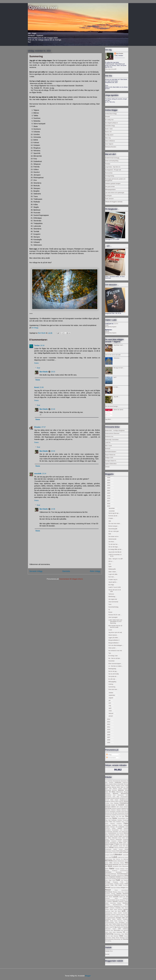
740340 (107, 951)
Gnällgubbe (121, 827)
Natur (112, 868)
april (110, 708)
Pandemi (114, 879)
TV (113, 927)
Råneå (107, 331)
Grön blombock (124, 830)
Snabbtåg (118, 908)
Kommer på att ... (114, 516)
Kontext (114, 851)
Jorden (121, 844)
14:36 (53, 509)
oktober (111, 693)
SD (124, 897)
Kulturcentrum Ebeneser (112, 433)
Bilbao (114, 792)
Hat (118, 833)
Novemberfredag (113, 607)
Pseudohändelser (109, 884)
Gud (120, 832)
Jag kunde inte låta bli (115, 552)
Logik (106, 857)
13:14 (44, 474)
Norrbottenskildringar (111, 874)
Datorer (113, 807)
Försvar (120, 825)
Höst (124, 838)
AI (128, 781)
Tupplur (126, 926)
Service (118, 900)
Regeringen (113, 888)
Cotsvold (108, 805)
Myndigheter (116, 866)
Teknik (112, 921)
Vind (127, 932)
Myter (121, 866)
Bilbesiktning (120, 792)
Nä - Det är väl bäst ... (115, 658)
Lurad (110, 630)
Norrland (108, 875)
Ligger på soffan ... (114, 638)
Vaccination (117, 930)
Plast (110, 880)
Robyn (119, 892)
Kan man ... (112, 577)
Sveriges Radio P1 (111, 461)
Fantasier (113, 817)
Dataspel (108, 807)
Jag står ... (117, 397)
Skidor (107, 903)
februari (111, 713)
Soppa (115, 909)
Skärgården (117, 906)
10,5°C (116, 324)
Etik (118, 815)
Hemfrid (121, 833)
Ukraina (126, 927)
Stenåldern (126, 913)
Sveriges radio (120, 918)
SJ (106, 901)
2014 (109, 719)
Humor (122, 835)
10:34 (53, 451)
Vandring (126, 930)
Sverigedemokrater (110, 918)
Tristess (111, 926)
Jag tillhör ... (109, 419)
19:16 (42, 345)
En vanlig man (109, 120)
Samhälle (116, 897)
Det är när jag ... (113, 671)
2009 (109, 732)
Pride (122, 882)
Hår (106, 838)
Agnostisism (124, 781)
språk (124, 911)
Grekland (126, 828)
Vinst (123, 934)
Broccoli (107, 800)
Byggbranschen (124, 800)
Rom (123, 892)
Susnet (107, 954)
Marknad (126, 859)
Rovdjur (126, 892)
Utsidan (107, 467)
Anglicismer (125, 782)
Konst (126, 849)
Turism (107, 927)
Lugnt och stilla (113, 574)
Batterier (115, 789)
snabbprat (112, 908)
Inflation (107, 840)
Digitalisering (125, 808)
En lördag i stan (113, 656)
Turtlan (37, 345)
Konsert (121, 849)
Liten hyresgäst (113, 617)
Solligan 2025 (109, 458)
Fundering (119, 824)
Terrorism (121, 921)
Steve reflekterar (110, 141)
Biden (107, 792)
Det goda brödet (110, 187)
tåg (116, 927)
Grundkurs (108, 830)
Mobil (107, 865)
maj (110, 706)
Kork (118, 851)
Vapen (111, 932)
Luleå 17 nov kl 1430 (115, 587)
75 (111, 951)
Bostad (113, 798)
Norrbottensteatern (111, 452)
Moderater (115, 865)
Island (107, 844)
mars (110, 711)
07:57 (44, 427)
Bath (110, 789)
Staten (115, 913)
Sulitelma (123, 915)
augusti (111, 698)
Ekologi (126, 812)
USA (119, 929)
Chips (112, 803)
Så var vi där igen (114, 531)
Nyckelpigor (114, 875)
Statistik (120, 913)
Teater (107, 921)
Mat (107, 861)
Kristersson (116, 852)
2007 (109, 737)
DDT (118, 807)
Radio (120, 885)
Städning (118, 915)
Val (122, 930)
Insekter (108, 841)
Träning (122, 926)
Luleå (107, 325)
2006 (109, 740)
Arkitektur (108, 785)
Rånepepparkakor (110, 190)
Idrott (127, 838)
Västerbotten (108, 938)
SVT (127, 918)
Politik (118, 880)
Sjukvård (115, 901)
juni (110, 703)
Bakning (114, 787)
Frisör (127, 822)
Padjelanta (126, 877)
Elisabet (108, 117)
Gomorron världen (110, 828)
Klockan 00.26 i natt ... (115, 615)
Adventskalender (117, 781)
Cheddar (107, 803)
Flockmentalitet (121, 818)
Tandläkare (126, 919)
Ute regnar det (113, 599)
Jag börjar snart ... (119, 345)
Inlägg (109, 755)
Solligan (107, 909)
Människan (125, 866)
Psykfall (116, 884)
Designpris (114, 808)
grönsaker (116, 832)
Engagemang (108, 815)
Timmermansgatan (110, 922)
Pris (127, 882)
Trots (115, 926)
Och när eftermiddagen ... (116, 645)
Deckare (126, 807)
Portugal (108, 882)
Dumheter (113, 812)
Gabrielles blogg (110, 126)
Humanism (112, 835)
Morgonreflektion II (114, 640)
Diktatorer (108, 810)
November (112, 661)
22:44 (53, 409)
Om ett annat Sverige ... (112, 406)
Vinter (126, 934)
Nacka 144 (108, 132)
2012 (109, 724)
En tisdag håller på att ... (116, 549)
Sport (119, 911)
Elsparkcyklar (121, 813)
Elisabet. (38, 427)
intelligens (126, 841)
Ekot (111, 813)
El (113, 813)
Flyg (106, 820)
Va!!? (115, 377)
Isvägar (111, 844)
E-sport (123, 812)
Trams (114, 924)
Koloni (115, 849)
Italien (117, 844)
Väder (121, 936)
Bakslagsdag (112, 669)
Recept (108, 887)
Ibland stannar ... (113, 635)
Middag (122, 863)
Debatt (121, 807)
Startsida (66, 571)
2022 (109, 488)
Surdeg (111, 916)
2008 (109, 735)
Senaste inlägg (36, 571)
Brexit (127, 798)
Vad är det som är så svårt (113, 355)
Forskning (126, 820)
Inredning (126, 839)
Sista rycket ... (113, 648)
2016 (109, 503)
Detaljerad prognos (111, 327)
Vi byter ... (111, 518)
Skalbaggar (121, 902)
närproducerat (120, 875)
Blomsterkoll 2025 (110, 797)
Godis (127, 827)
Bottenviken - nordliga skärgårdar (115, 430)
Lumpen (126, 857)
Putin (112, 885)
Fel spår (122, 816)
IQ (117, 843)
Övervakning (108, 941)
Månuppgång (112, 682)
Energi (126, 813)
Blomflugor (108, 794)
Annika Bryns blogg (111, 114)
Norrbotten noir (122, 872)
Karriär (121, 846)
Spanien (126, 909)
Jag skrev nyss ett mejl (115, 632)
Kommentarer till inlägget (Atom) (71, 579)
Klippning (116, 848)
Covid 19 (114, 805)
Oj (109, 609)
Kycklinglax (108, 196)
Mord (123, 865)
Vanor (107, 932)
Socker (126, 908)
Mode (110, 865)
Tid (127, 921)
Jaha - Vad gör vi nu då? (116, 559)
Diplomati (124, 810)
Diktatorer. (113, 810)
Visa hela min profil (111, 69)
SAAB (107, 897)
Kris (127, 851)
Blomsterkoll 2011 (110, 795)
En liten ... (116, 387)
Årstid (127, 938)
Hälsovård (115, 838)
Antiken (107, 784)
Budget (117, 800)
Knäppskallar (108, 849)
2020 (109, 493)
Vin (124, 932)
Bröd (112, 800)
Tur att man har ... (114, 544)
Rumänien (108, 894)
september (112, 695)
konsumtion (108, 851)
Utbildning (126, 929)
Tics (125, 921)
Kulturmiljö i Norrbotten (112, 440)
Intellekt (120, 841)
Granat (120, 828)
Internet (107, 843)
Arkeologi (126, 784)
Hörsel (120, 838)
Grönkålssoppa (109, 832)
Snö (123, 908)
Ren (127, 888)
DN (127, 810)
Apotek (111, 784)
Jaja (110, 521)
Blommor (116, 793)
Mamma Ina (119, 859)
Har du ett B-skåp (114, 674)
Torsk (127, 922)
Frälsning (112, 824)
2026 (109, 478)
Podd (114, 880)
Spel (112, 911)
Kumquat (125, 852)
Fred (114, 822)
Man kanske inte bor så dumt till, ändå (115, 626)
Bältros (117, 801)
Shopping (123, 900)
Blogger (88, 976)
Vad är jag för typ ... (114, 513)
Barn (106, 789)
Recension (126, 885)
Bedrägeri (126, 789)
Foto (110, 822)
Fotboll (107, 822)
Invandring (113, 843)
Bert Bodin (44, 372)
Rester (110, 612)
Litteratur (118, 854)
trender (107, 926)
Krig (124, 851)
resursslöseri (125, 890)
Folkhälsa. (120, 820)
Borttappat (108, 798)
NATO (107, 869)
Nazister (117, 869)
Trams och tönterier (122, 924)
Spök (110, 567)
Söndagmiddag (110, 176)
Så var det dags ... (114, 547)
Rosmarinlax (109, 173)
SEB (127, 897)
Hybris (111, 836)
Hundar (126, 835)
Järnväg (107, 846)
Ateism (123, 786)
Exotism (126, 815)
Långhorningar (109, 859)
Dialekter (119, 808)
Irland (121, 843)
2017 (109, 501)
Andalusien (118, 782)
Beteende (121, 790)
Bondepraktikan (124, 797)
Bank (119, 787)
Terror (116, 921)
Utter (112, 930)
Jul (124, 844)
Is (128, 843)
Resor (108, 890)
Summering (112, 687)
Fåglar (126, 823)
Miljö (126, 863)
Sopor (111, 909)
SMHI (107, 908)
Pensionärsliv (125, 879)
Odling (126, 875)
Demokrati (108, 808)
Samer (110, 897)
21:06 (42, 387)
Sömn (114, 919)
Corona (116, 803)
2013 (109, 722)
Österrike (126, 939)
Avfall (127, 785)
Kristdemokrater (109, 852)
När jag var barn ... (119, 368)
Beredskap (108, 790)
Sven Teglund (109, 144)
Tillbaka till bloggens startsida (114, 202)
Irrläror (125, 843)
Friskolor (118, 822)
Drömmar (107, 812)
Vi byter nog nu (113, 579)
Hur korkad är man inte (115, 651)
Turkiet (111, 927)
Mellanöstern (121, 861)
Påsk (116, 885)
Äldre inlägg (95, 571)
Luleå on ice (121, 857)
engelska (114, 815)
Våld (106, 936)
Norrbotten (108, 872)
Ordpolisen (112, 877)
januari (111, 716)
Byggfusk (108, 801)
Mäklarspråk (112, 569)
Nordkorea (115, 871)
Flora (127, 818)
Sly (121, 906)
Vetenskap (119, 932)
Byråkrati (113, 801)
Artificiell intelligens (116, 786)
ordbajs (107, 877)
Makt (114, 859)
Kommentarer (111, 758)
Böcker (126, 801)
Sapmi (121, 897)
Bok (118, 797)
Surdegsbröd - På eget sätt (113, 170)
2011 (109, 727)
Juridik (127, 844)
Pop (122, 880)
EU (120, 815)
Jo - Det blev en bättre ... (116, 666)
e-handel (118, 812)
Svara (36, 363)
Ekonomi (107, 813)
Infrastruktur (119, 839)
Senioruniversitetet (110, 900)
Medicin (115, 861)
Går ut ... (111, 561)
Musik (110, 866)
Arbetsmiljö (120, 784)
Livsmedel (126, 855)
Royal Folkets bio (110, 455)
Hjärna (107, 835)
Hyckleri (116, 836)
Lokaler (110, 857)
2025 (109, 480)
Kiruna (107, 847)
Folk (109, 820)
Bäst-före (121, 801)
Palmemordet (108, 879)
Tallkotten (119, 919)
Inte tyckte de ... (113, 676)
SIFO (127, 900)
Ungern (114, 929)
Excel (123, 815)
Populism (126, 880)
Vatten (114, 932)
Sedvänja (107, 898)
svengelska (116, 916)
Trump (118, 926)
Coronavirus (124, 803)
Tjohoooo (111, 594)
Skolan (119, 903)
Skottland (125, 903)
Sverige (126, 916)
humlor (118, 835)
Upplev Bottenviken (111, 464)
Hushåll (107, 836)
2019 (109, 496)
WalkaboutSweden (111, 147)
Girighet (107, 827)
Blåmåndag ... (113, 597)
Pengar (119, 879)
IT (114, 844)
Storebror (113, 915)
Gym (106, 833)
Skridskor (107, 905)
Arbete (115, 784)
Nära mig (108, 138)
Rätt (110, 534)
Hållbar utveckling (123, 836)
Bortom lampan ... (114, 526)
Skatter (126, 901)
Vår (109, 936)
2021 (109, 491)
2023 (109, 485)
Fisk (110, 818)
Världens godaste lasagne (113, 183)
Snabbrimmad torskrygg (112, 158)
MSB (106, 866)
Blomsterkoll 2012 (123, 795)
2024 (109, 483)
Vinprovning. (117, 934)
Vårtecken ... (117, 358)
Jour (110, 564)
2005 (109, 742)
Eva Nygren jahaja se (112, 123)
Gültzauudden (125, 832)
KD (124, 846)
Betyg (127, 790)
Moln (120, 865)
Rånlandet (117, 895)
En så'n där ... (113, 679)
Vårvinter (116, 936)
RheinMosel (109, 892)
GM (117, 827)
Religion (123, 888)
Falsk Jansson (109, 199)
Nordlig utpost (109, 135)
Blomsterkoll (125, 793)
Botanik (117, 798)
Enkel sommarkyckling (112, 161)
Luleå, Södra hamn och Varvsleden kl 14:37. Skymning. (115, 622)
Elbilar (116, 813)
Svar (38, 368)
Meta (111, 863)
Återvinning (117, 939)
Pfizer (107, 880)
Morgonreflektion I (114, 643)
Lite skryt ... (112, 542)
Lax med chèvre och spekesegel (115, 193)
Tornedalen (122, 922)
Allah (106, 782)
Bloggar (126, 792)
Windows (122, 938)
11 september (109, 781)
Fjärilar (115, 818)
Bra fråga (111, 585)
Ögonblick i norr (43, 8)
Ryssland (125, 893)
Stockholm (108, 914)
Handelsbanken (112, 833)
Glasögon (113, 827)
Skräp (127, 905)
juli (110, 700)
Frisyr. (123, 822)
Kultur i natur (109, 129)
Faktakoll (108, 816)
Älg (121, 939)
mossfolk (38, 474)
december (112, 508)
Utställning (108, 930)
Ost (122, 877)
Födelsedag (108, 825)
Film (127, 816)
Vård (112, 936)
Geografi (126, 825)
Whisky (118, 938)
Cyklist (127, 805)
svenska (121, 916)
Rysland (119, 893)
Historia (126, 833)
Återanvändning (109, 939)
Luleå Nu (108, 443)
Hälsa (109, 838)
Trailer (110, 924)
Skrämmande (112, 539)
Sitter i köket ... (113, 572)
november (112, 511)
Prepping (115, 882)
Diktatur (119, 810)
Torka (116, 922)
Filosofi (107, 818)
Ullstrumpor (108, 929)
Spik (116, 911)
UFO (122, 927)
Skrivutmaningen (117, 905)
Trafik (107, 924)
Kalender (116, 846)
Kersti (37, 387)
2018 (109, 498)
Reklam (118, 888)
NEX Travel (109, 446)
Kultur (121, 852)
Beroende (115, 790)
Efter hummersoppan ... (115, 664)
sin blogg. (35, 328)
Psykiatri (122, 884)
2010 (109, 730)
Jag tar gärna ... (113, 582)
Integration (114, 841)
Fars (117, 817)
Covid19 (121, 805)
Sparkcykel (108, 911)
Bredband (122, 798)
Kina (127, 846)
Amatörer (111, 782)
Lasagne (107, 855)
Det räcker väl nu (113, 536)
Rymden (113, 894)
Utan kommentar (113, 602)
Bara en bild (124, 787)
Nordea (107, 871)
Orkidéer (118, 877)
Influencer (112, 840)
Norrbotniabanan (124, 871)
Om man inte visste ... (115, 524)
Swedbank (108, 919)
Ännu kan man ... (113, 689)
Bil (110, 792)
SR (127, 911)
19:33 (53, 372)
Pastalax (108, 164)
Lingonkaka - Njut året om (113, 167)
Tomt (110, 604)
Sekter (116, 898)
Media (110, 861)
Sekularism (126, 898)
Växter (114, 938)
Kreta (121, 851)
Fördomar (115, 825)
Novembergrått (113, 529)
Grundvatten (115, 830)
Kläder (126, 847)
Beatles (120, 789)
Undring (111, 684)
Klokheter (122, 847)
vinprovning (109, 934)
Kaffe (111, 846)
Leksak (111, 855)
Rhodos (115, 892)
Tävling (119, 927)
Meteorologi (116, 863)
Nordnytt (108, 449)
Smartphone (125, 906)
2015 (109, 506)
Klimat (111, 847)
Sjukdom (110, 901)
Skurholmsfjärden (109, 906)
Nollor (127, 869)
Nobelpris (122, 869)
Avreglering (108, 787)
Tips (110, 653)
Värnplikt (126, 936)
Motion (126, 865)
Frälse (107, 824)
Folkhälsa (114, 820)
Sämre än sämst (118, 410)
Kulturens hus (109, 436)
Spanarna (120, 909)
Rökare (126, 895)
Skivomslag (113, 903)
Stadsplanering (109, 913)
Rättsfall (122, 895)
